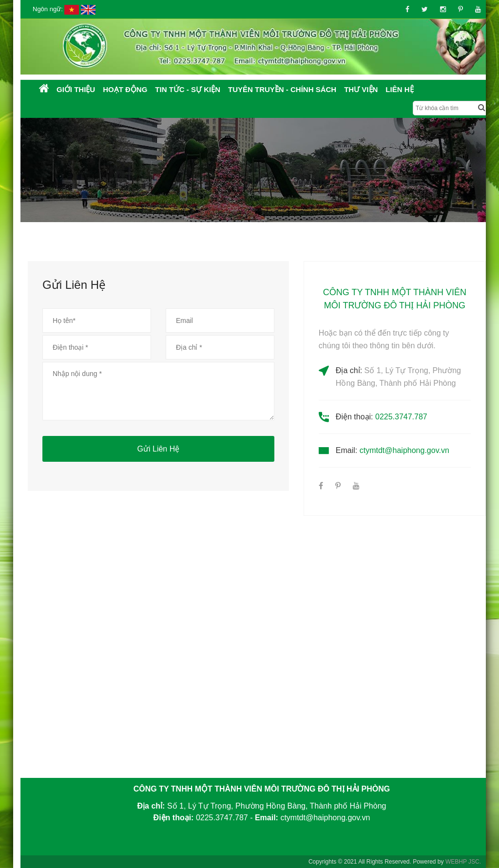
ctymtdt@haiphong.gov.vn (404, 450)
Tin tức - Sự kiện (188, 89)
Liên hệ (399, 89)
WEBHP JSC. (463, 862)
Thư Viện (361, 89)
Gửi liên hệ (159, 449)
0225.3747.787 (401, 417)
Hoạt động (125, 89)
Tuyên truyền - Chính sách (282, 89)
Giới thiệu (76, 89)
